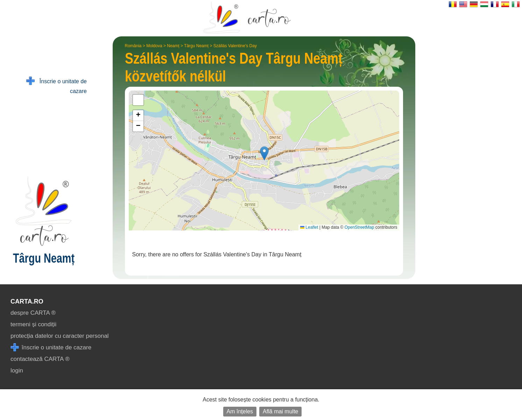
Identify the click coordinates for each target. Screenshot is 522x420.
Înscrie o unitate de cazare (57, 86)
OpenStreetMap (359, 227)
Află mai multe (280, 411)
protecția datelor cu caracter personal (60, 336)
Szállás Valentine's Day (235, 46)
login (17, 371)
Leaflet (309, 227)
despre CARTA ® (33, 313)
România (133, 46)
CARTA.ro (27, 301)
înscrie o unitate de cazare (51, 347)
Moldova (154, 46)
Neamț (173, 46)
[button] (264, 153)
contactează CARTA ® (40, 359)
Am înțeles (240, 411)
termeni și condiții (33, 324)
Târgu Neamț (196, 46)
